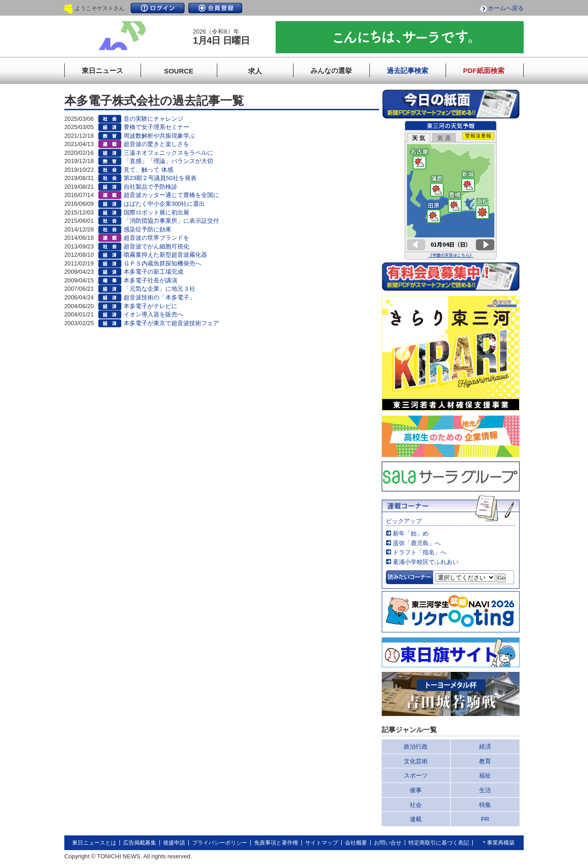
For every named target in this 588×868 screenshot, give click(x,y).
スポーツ (416, 775)
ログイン (158, 8)
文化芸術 (416, 761)
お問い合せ (388, 843)
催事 (416, 790)
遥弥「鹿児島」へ (417, 543)
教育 (485, 761)
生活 (485, 790)
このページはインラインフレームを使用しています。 (451, 190)
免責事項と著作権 (276, 843)
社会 (416, 805)
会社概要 (356, 843)
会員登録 (215, 8)
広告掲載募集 (140, 843)
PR (485, 819)
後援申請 (174, 843)
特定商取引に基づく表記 (439, 843)
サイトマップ (322, 843)
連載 (416, 819)
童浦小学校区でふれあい (426, 562)
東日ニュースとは (94, 843)
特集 (485, 805)
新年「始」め (411, 533)
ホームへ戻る (506, 8)
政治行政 (416, 747)
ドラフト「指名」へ (420, 552)
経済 (485, 747)
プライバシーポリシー (220, 843)
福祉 (485, 775)
